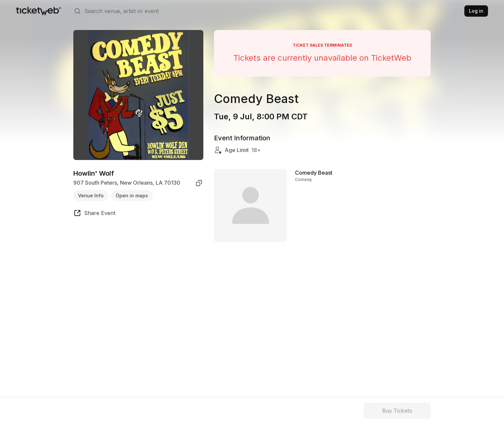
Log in (476, 11)
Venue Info (91, 195)
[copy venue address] (199, 183)
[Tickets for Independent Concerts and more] (38, 11)
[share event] (94, 214)
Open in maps (132, 195)
